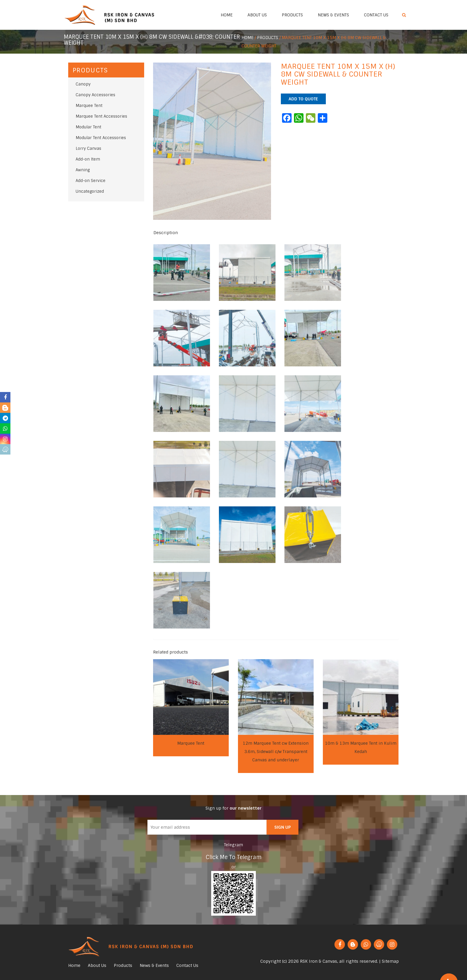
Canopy (83, 84)
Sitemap (390, 961)
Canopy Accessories (95, 95)
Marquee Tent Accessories (101, 116)
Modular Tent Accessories (101, 138)
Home (227, 15)
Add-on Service (91, 181)
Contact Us (376, 15)
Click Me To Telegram (234, 857)
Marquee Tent (89, 106)
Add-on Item (88, 159)
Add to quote (303, 99)
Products (292, 15)
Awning (83, 170)
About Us (257, 15)
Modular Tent (88, 127)
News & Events (333, 15)
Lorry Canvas (88, 148)
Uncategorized (90, 191)
